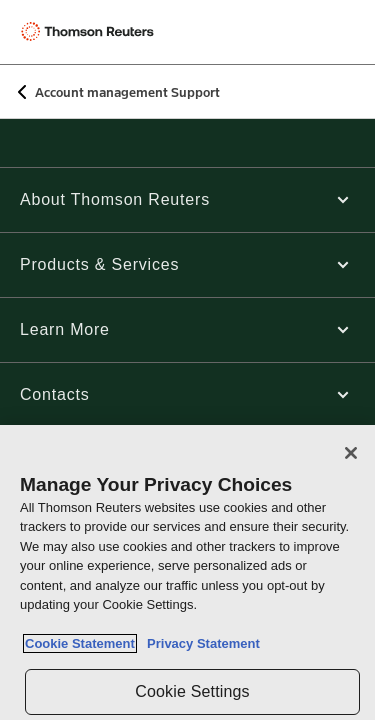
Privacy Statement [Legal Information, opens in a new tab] (200, 643)
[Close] (351, 453)
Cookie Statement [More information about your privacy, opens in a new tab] (80, 643)
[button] (187, 200)
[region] (187, 572)
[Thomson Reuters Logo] (91, 32)
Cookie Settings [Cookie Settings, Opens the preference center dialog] (192, 691)
